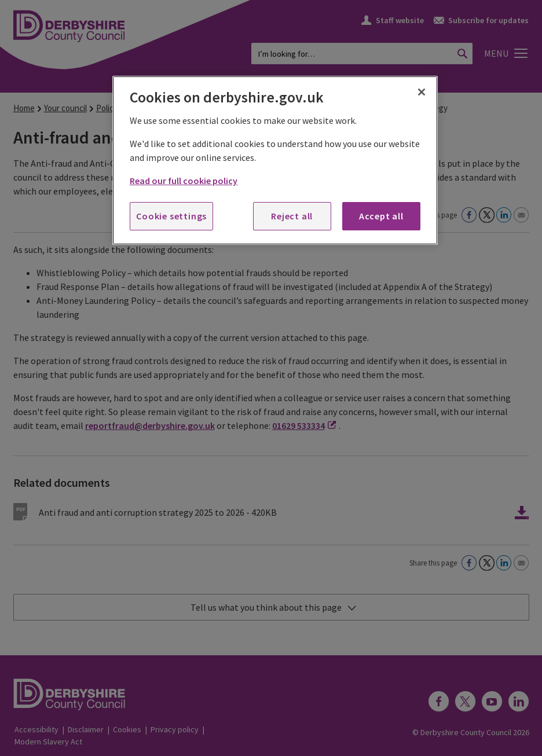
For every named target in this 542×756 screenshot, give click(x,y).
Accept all (381, 216)
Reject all (292, 216)
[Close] (422, 92)
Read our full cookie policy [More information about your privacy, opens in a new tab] (184, 181)
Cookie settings (171, 216)
